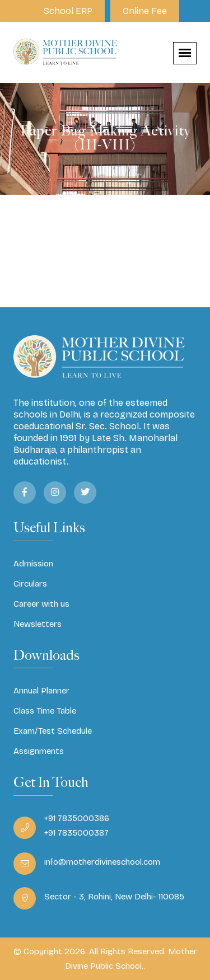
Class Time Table (45, 711)
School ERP (68, 11)
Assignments (39, 751)
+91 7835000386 (77, 818)
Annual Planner (41, 691)
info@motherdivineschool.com (102, 862)
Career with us (41, 604)
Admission (33, 564)
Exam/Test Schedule (53, 731)
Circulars (30, 584)
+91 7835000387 (76, 833)
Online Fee (145, 11)
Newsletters (38, 624)
